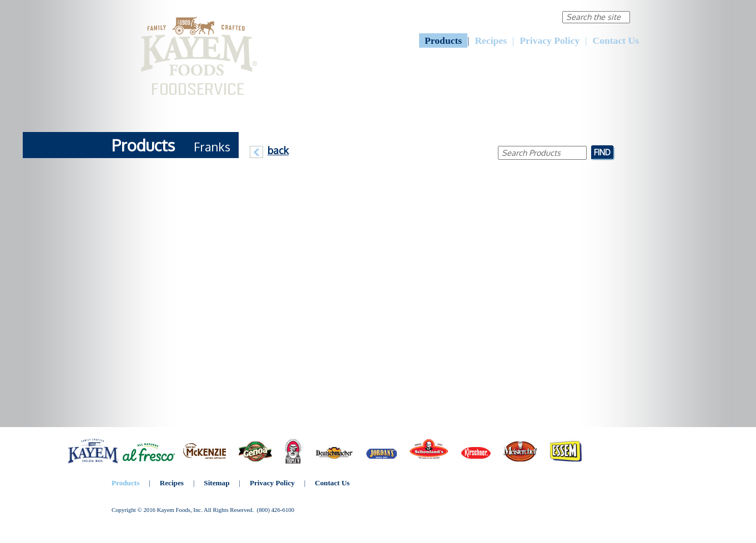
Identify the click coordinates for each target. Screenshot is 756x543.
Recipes (491, 40)
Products (443, 40)
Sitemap (216, 483)
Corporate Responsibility (505, 16)
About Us (433, 16)
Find (602, 152)
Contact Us (616, 40)
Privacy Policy (550, 40)
